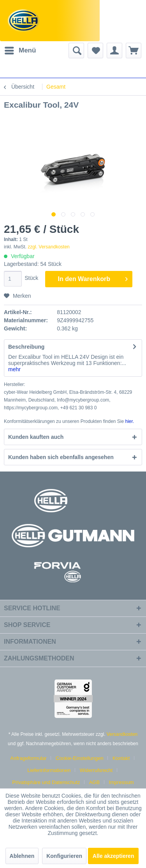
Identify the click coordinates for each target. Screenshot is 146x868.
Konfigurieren (64, 856)
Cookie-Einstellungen (80, 758)
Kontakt (121, 758)
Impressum (121, 782)
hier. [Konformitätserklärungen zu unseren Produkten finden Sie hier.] (130, 421)
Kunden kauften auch (36, 437)
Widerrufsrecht (96, 770)
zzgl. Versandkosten (48, 247)
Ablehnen (22, 856)
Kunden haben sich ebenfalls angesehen (61, 457)
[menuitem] (20, 51)
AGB (94, 782)
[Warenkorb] (134, 51)
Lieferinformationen (49, 770)
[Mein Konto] (114, 51)
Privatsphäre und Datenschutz (46, 782)
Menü (20, 49)
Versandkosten (122, 734)
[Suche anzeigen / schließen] (76, 51)
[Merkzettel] (95, 51)
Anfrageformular (28, 758)
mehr (14, 369)
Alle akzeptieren (113, 856)
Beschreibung (26, 347)
